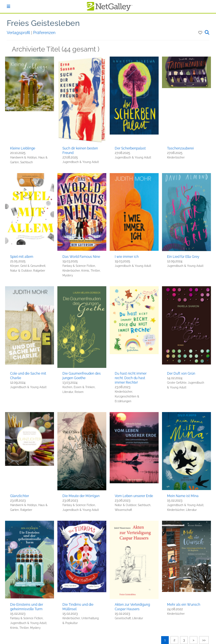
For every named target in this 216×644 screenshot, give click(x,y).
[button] (201, 33)
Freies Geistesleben (43, 23)
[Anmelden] (8, 6)
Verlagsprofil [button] (19, 33)
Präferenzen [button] (44, 33)
